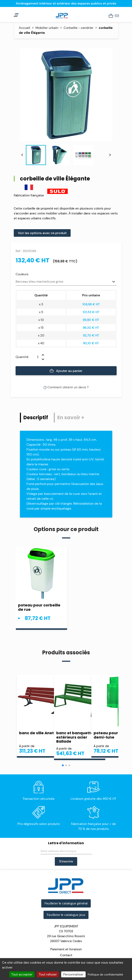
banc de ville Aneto (38, 733)
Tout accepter (22, 974)
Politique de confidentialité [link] (105, 974)
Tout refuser (48, 974)
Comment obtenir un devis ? (66, 387)
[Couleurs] (66, 282)
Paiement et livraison (66, 949)
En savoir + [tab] (71, 417)
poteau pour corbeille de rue (39, 607)
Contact (66, 955)
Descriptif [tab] (36, 417)
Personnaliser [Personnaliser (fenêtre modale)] (73, 974)
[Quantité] (35, 357)
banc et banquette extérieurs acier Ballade (75, 737)
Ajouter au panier (66, 371)
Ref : (19, 251)
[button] (63, 765)
